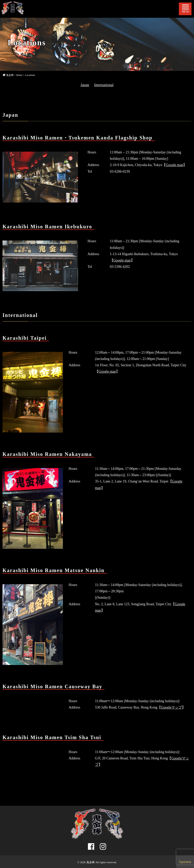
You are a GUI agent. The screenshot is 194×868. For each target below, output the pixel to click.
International (104, 85)
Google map (174, 165)
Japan (85, 85)
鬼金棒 (91, 862)
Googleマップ (171, 707)
